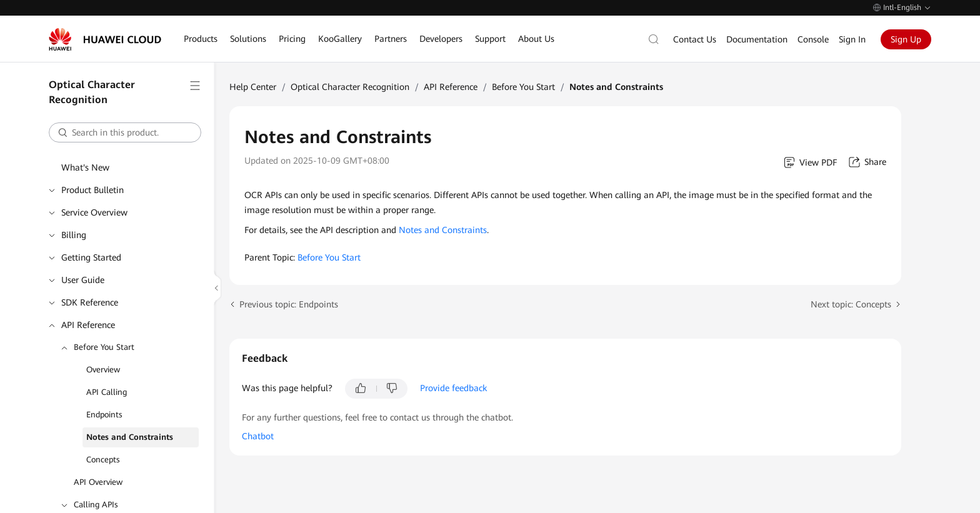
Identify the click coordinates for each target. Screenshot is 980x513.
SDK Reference (90, 302)
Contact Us (695, 39)
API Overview (98, 482)
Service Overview (94, 212)
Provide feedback (453, 388)
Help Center (253, 87)
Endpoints (104, 415)
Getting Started (91, 257)
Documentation (757, 39)
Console (813, 39)
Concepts (103, 460)
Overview (103, 370)
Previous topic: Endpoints (289, 304)
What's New (85, 167)
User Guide (83, 280)
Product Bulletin (92, 190)
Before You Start (104, 347)
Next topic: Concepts (851, 304)
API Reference (88, 325)
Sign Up (906, 39)
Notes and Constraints (130, 437)
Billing (74, 235)
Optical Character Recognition (350, 87)
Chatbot (258, 436)
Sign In (852, 39)
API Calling (107, 392)
